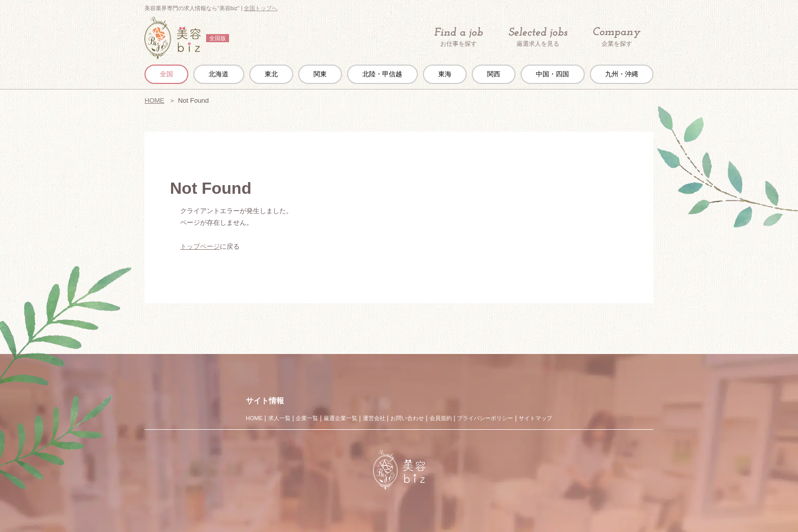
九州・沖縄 (622, 74)
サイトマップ (535, 418)
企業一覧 (307, 418)
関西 (494, 74)
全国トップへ (261, 8)
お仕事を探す (459, 37)
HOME (154, 100)
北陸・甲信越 (382, 74)
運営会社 (374, 418)
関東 (320, 74)
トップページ (200, 246)
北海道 (219, 74)
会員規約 (441, 418)
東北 (271, 74)
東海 (445, 74)
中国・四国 (552, 74)
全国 (166, 74)
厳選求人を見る (538, 37)
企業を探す (617, 37)
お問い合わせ (407, 418)
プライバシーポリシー (485, 418)
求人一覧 (279, 418)
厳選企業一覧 (340, 418)
